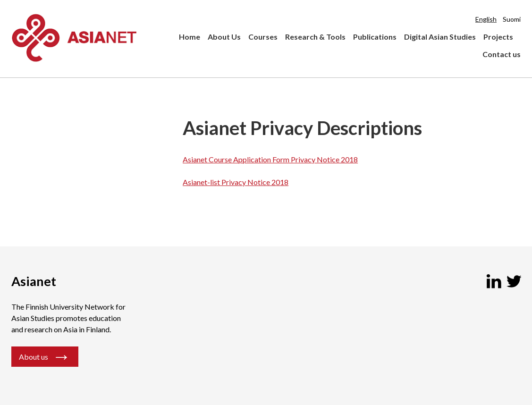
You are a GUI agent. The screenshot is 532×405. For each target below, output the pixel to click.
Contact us (502, 54)
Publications (375, 37)
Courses (263, 37)
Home (190, 37)
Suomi (512, 19)
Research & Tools (315, 37)
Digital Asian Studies (440, 37)
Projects (498, 37)
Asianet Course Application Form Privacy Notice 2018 (270, 159)
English (486, 19)
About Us (224, 37)
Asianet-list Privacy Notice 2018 (236, 182)
